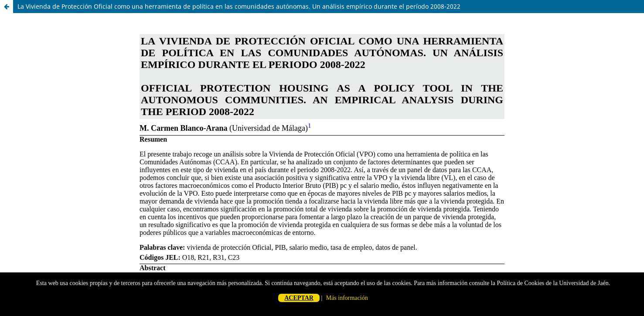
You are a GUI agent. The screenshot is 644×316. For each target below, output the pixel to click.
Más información (347, 298)
